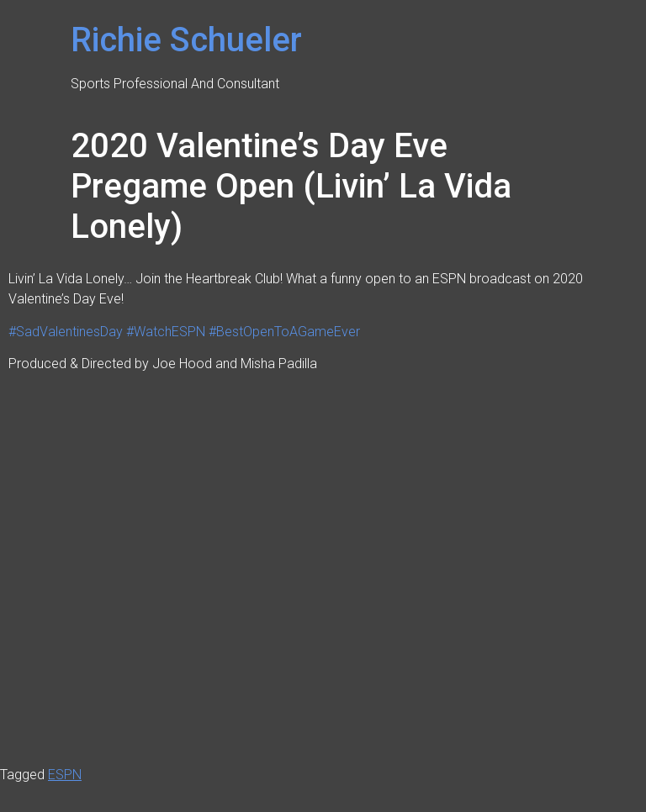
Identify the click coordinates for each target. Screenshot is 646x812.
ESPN (65, 775)
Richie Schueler (186, 40)
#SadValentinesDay (66, 332)
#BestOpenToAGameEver (284, 332)
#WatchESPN (166, 332)
